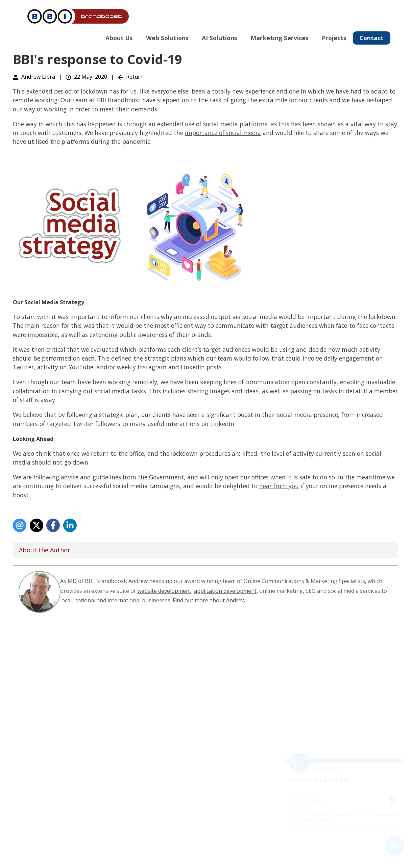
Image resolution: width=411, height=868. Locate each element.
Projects (334, 38)
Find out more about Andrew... (211, 600)
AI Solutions (219, 38)
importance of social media (223, 133)
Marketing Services (279, 38)
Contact (372, 38)
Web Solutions (167, 38)
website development (164, 591)
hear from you (279, 486)
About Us (119, 38)
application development (225, 591)
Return (135, 77)
